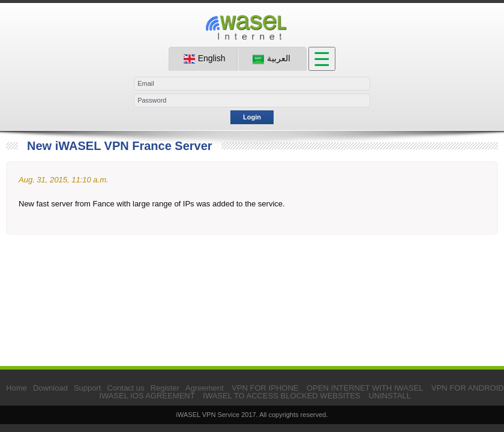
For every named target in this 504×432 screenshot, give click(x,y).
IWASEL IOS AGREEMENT (147, 396)
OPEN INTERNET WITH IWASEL (365, 388)
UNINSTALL (390, 396)
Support (88, 388)
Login (252, 117)
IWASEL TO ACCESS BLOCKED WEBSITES (281, 396)
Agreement (205, 388)
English (205, 59)
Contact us (125, 388)
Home (16, 388)
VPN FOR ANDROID (468, 388)
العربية (271, 59)
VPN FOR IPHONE (265, 388)
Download (50, 388)
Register (165, 388)
